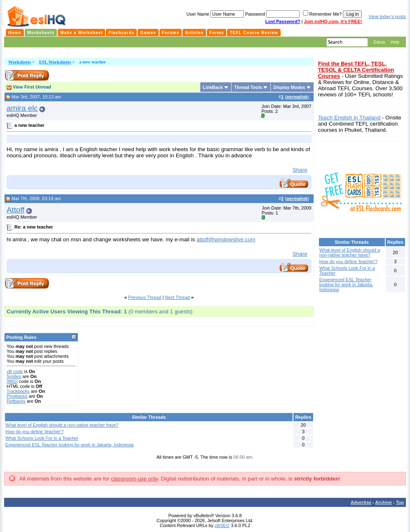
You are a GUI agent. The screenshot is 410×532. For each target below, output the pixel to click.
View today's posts (387, 16)
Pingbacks (17, 396)
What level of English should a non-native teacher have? (62, 425)
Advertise (361, 502)
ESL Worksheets (55, 62)
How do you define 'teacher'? (34, 432)
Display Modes (289, 87)
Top (400, 502)
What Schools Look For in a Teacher (42, 438)
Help (395, 42)
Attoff (15, 210)
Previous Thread (145, 297)
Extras (379, 42)
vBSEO (222, 525)
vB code (15, 371)
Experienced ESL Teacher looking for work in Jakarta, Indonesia (69, 445)
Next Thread (177, 297)
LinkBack (213, 87)
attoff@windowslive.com (226, 239)
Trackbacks (18, 391)
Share (300, 170)
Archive (384, 502)
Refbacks (16, 401)
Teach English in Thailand (349, 118)
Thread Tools (248, 87)
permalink (297, 97)
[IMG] (12, 381)
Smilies (14, 376)
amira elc (22, 108)
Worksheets (20, 62)
